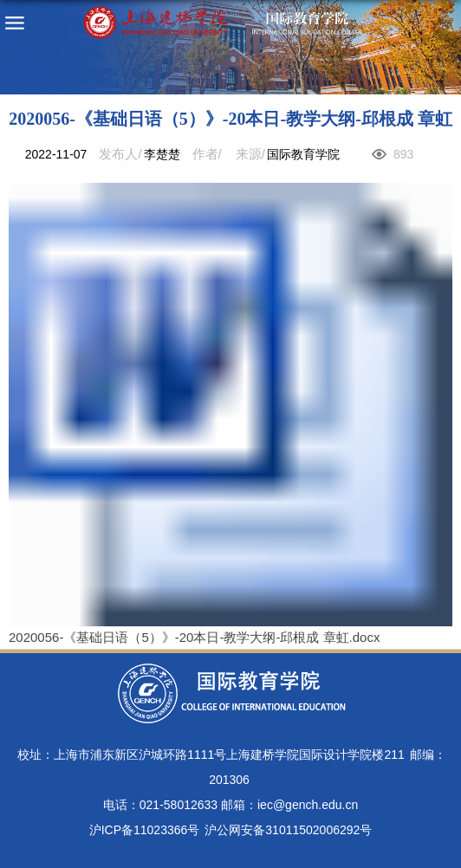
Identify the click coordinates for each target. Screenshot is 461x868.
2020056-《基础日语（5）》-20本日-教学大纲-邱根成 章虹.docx (194, 637)
